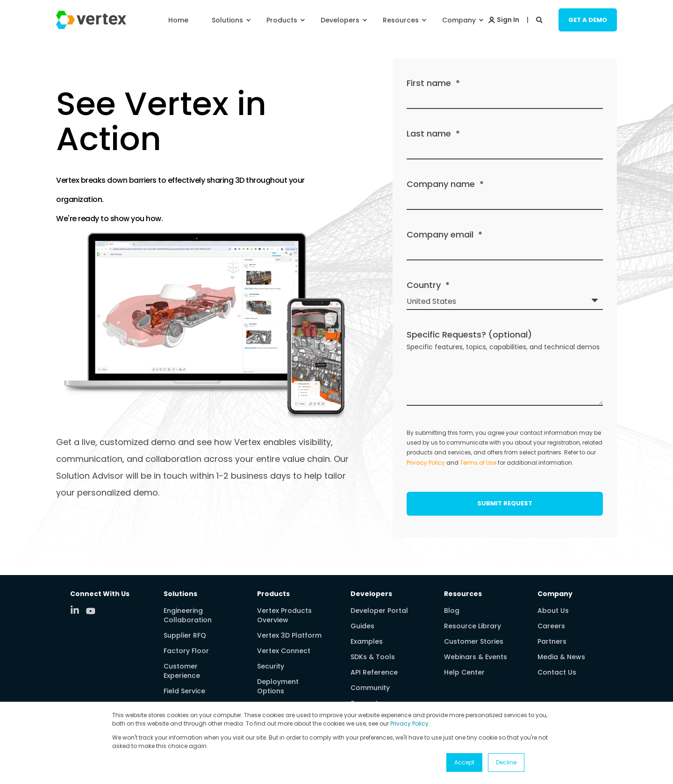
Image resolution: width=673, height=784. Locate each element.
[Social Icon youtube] (91, 611)
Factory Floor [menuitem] (186, 651)
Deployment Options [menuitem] (278, 686)
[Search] (540, 19)
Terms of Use (478, 463)
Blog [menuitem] (452, 611)
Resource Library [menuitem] (473, 626)
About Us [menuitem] (553, 611)
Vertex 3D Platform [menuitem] (289, 635)
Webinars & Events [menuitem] (476, 657)
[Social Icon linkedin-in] (78, 610)
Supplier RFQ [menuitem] (185, 635)
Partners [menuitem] (552, 641)
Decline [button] (506, 762)
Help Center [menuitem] (464, 672)
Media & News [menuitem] (561, 657)
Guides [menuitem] (362, 626)
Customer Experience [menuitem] (182, 671)
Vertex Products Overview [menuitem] (284, 615)
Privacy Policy (409, 723)
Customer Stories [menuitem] (474, 641)
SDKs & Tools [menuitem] (373, 657)
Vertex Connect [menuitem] (284, 651)
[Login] (504, 19)
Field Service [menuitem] (184, 691)
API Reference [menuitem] (374, 672)
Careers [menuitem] (551, 626)
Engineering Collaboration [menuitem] (188, 615)
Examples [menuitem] (367, 641)
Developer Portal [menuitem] (379, 611)
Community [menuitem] (370, 688)
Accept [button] (464, 762)
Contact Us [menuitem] (557, 672)
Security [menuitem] (271, 666)
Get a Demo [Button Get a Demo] (588, 19)
